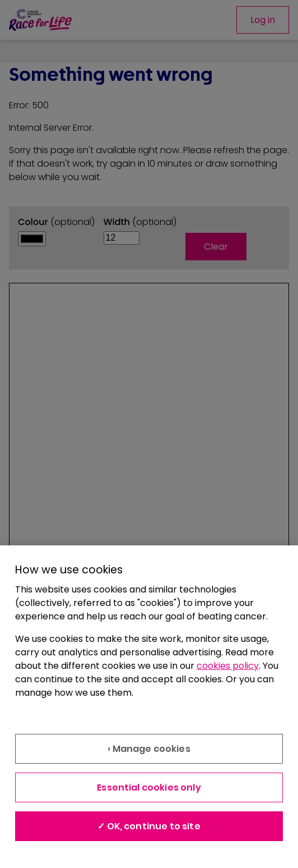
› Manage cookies (149, 749)
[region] (149, 707)
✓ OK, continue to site (149, 826)
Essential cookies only (149, 787)
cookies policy (228, 666)
